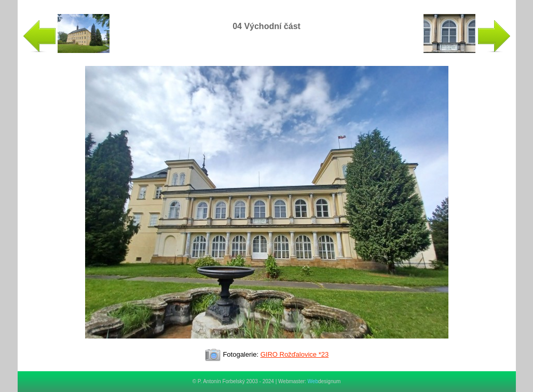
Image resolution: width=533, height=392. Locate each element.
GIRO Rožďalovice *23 (295, 354)
